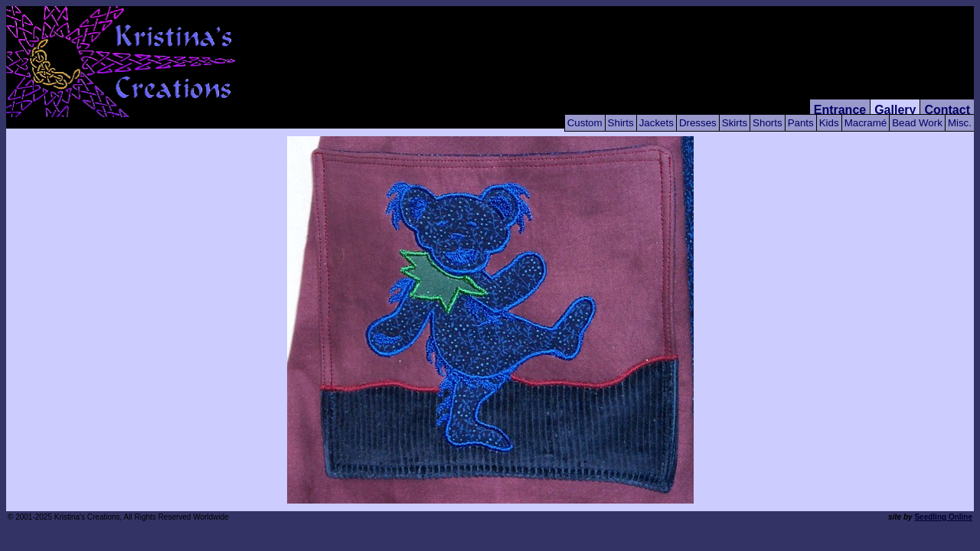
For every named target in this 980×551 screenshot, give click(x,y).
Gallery (895, 110)
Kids (829, 123)
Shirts (621, 123)
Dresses (698, 123)
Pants (801, 123)
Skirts (735, 123)
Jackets (657, 123)
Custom (585, 123)
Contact (947, 110)
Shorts (768, 123)
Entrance (840, 110)
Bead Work (917, 123)
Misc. (960, 123)
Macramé (866, 123)
